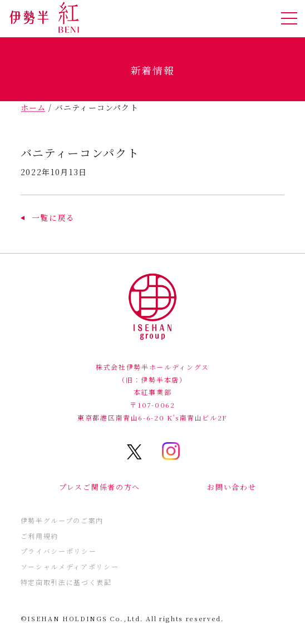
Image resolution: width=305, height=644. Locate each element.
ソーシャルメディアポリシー (70, 566)
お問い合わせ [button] (232, 487)
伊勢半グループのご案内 (62, 520)
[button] (48, 217)
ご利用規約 (40, 536)
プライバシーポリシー (59, 551)
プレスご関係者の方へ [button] (100, 487)
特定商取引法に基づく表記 (66, 582)
